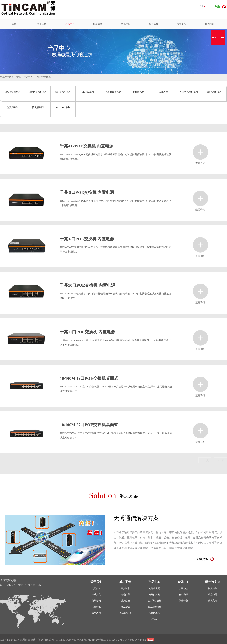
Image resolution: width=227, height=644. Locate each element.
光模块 (154, 619)
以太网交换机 (154, 601)
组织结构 (96, 601)
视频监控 (125, 601)
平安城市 (125, 588)
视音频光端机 (154, 607)
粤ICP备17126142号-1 (112, 640)
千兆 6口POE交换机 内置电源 (87, 239)
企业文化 (96, 595)
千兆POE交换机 (43, 77)
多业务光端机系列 (189, 92)
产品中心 (28, 77)
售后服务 (212, 588)
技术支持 (212, 601)
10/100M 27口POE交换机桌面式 (89, 425)
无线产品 (164, 92)
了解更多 (205, 559)
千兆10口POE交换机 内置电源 (87, 285)
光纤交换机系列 (63, 92)
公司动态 (183, 588)
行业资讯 (183, 595)
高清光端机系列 (214, 92)
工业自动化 (125, 613)
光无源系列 (13, 107)
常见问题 (212, 595)
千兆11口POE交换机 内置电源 (87, 332)
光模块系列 (138, 92)
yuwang (142, 640)
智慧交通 (125, 595)
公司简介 (96, 588)
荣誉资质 (96, 607)
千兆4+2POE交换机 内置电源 (87, 146)
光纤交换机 (154, 595)
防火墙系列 (38, 107)
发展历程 (96, 613)
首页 (19, 77)
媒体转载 (183, 601)
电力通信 (125, 607)
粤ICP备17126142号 (88, 640)
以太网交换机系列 (38, 92)
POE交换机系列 (13, 92)
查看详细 (200, 152)
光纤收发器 (154, 588)
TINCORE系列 (63, 107)
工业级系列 (88, 92)
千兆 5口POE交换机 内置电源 (87, 192)
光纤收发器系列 (113, 92)
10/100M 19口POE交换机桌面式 (89, 378)
